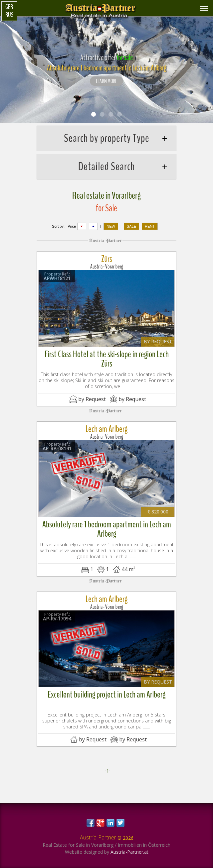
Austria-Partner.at (129, 852)
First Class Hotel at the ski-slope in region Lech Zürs (107, 359)
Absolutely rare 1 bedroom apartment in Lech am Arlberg (107, 529)
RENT (150, 226)
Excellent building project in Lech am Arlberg (106, 695)
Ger (9, 7)
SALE (131, 226)
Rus (9, 15)
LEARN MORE (106, 81)
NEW (111, 226)
